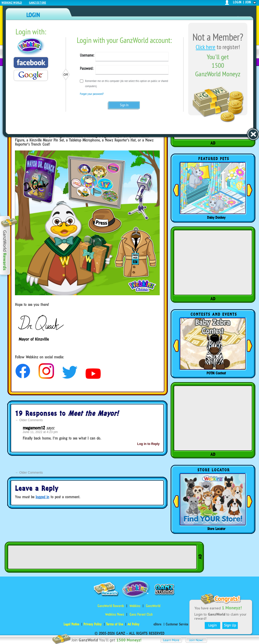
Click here (205, 47)
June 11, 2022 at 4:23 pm (40, 432)
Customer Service (177, 624)
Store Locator (216, 529)
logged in (43, 497)
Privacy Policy (93, 624)
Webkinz (135, 606)
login (237, 2)
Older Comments (29, 420)
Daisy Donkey (216, 217)
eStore (157, 624)
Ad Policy (133, 624)
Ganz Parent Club (141, 614)
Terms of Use (115, 624)
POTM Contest (216, 373)
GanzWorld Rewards (111, 606)
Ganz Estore (37, 2)
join (248, 2)
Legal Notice (71, 624)
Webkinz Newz (115, 614)
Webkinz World (12, 2)
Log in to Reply (148, 444)
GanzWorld (153, 606)
